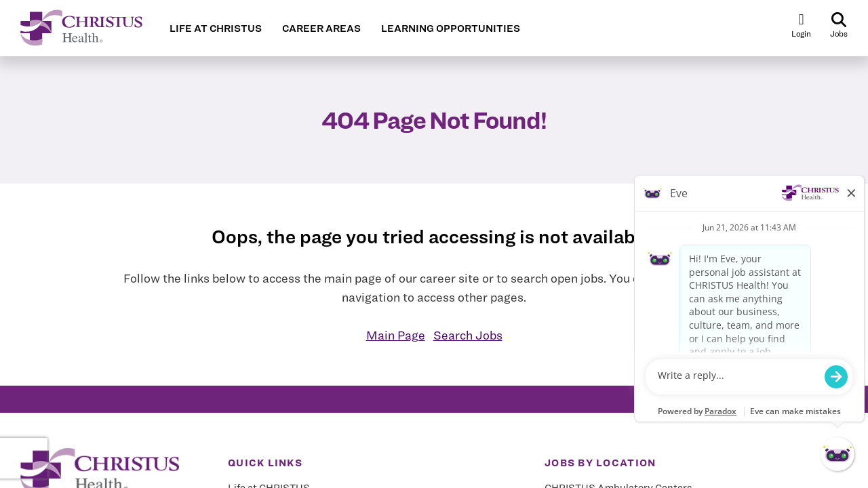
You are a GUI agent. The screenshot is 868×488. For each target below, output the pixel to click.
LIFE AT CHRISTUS (216, 28)
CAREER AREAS (321, 28)
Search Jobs (468, 335)
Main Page (396, 335)
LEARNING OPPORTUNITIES (451, 28)
